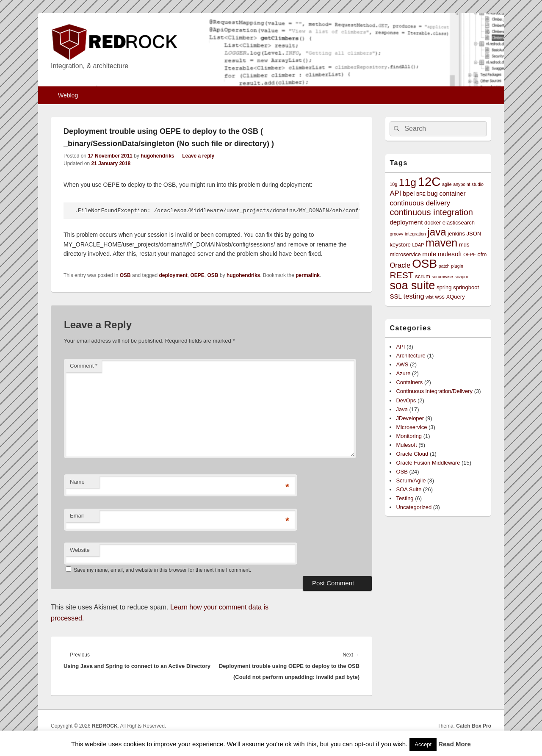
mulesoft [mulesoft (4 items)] (450, 254)
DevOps (406, 400)
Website (80, 550)
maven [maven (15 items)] (441, 243)
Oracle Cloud (412, 454)
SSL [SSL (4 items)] (396, 296)
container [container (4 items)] (452, 193)
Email (77, 516)
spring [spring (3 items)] (444, 287)
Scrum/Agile (411, 480)
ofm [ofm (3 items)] (482, 254)
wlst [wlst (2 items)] (429, 297)
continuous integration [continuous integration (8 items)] (431, 212)
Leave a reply (198, 156)
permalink (308, 275)
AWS (402, 364)
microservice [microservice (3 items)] (405, 254)
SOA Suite (409, 489)
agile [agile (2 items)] (447, 184)
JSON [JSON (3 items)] (474, 234)
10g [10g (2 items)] (393, 184)
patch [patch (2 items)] (444, 266)
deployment (173, 275)
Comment (84, 366)
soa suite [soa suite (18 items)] (412, 285)
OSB (125, 275)
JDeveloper (410, 418)
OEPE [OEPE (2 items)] (470, 255)
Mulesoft (406, 445)
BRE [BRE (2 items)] (421, 194)
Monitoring (409, 436)
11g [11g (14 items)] (408, 182)
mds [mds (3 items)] (464, 245)
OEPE (198, 275)
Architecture (411, 356)
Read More (455, 744)
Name (77, 482)
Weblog (68, 95)
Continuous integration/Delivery (434, 391)
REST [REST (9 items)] (401, 275)
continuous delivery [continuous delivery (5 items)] (420, 203)
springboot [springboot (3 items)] (466, 287)
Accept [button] (423, 744)
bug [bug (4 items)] (433, 193)
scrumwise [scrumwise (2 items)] (442, 277)
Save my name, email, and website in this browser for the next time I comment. (162, 570)
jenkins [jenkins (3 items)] (456, 234)
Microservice (411, 427)
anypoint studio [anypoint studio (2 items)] (468, 184)
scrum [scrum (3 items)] (423, 276)
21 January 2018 (111, 163)
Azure (403, 373)
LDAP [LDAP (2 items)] (418, 245)
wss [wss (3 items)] (440, 297)
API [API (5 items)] (395, 193)
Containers (409, 382)
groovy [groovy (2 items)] (396, 234)
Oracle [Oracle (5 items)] (400, 265)
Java (402, 409)
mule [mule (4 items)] (429, 254)
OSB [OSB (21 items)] (424, 264)
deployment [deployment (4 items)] (406, 222)
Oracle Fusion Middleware (428, 463)
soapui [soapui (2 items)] (461, 277)
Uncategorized (414, 507)
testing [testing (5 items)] (414, 296)
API (400, 347)
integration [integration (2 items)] (415, 234)
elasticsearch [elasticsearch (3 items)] (459, 223)
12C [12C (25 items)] (429, 181)
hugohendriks (157, 156)
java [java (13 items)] (437, 232)
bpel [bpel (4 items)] (409, 193)
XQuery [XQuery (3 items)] (455, 297)
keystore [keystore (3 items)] (400, 245)
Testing (405, 498)
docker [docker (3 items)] (433, 223)
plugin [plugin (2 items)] (457, 266)
